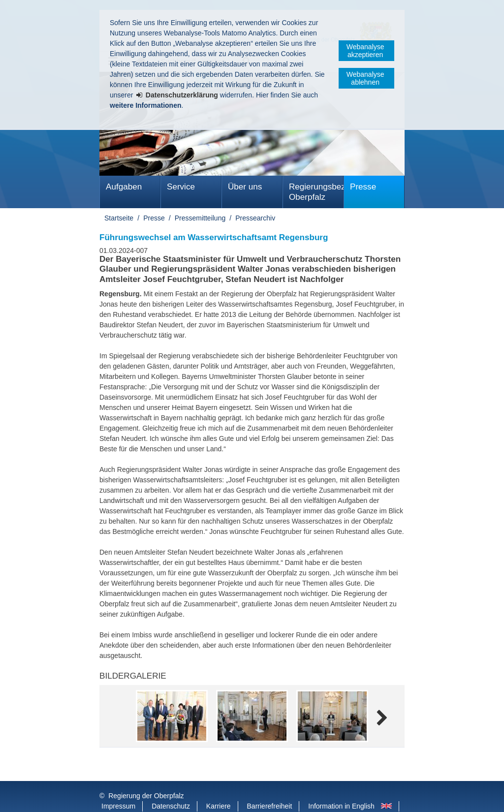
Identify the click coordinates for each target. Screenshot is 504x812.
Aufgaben (124, 187)
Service (181, 187)
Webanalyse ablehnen (365, 78)
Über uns (245, 187)
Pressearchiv (255, 218)
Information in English (341, 786)
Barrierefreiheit (270, 786)
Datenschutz (171, 786)
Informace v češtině (131, 797)
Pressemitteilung (200, 218)
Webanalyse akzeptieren (365, 51)
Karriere (219, 786)
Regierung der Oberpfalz (146, 776)
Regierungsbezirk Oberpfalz (316, 192)
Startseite (119, 218)
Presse (363, 187)
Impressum (118, 786)
